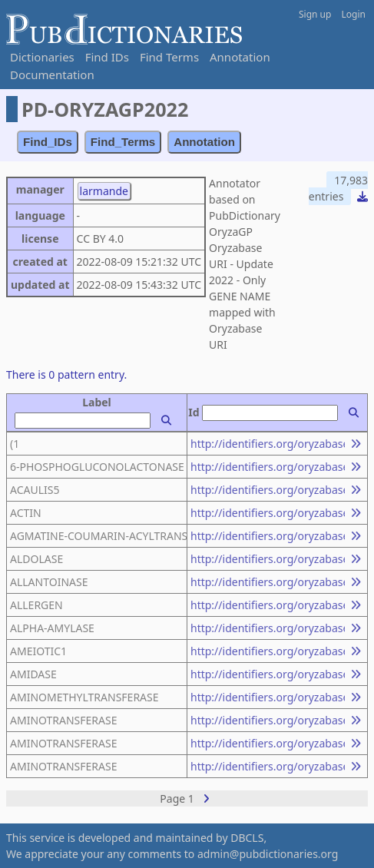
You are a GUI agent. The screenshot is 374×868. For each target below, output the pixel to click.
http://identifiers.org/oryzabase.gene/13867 (268, 743)
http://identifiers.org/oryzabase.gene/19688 (268, 697)
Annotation (240, 57)
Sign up (315, 14)
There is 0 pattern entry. (66, 374)
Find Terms (169, 57)
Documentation (52, 75)
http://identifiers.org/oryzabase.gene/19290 (268, 766)
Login (354, 14)
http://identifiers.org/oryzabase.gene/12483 (268, 720)
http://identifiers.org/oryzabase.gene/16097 (268, 467)
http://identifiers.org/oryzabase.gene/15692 (268, 628)
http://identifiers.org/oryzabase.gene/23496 (268, 536)
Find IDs (107, 57)
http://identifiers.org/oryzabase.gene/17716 (268, 513)
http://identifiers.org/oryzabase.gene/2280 (268, 605)
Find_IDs (48, 142)
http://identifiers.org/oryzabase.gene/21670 (268, 490)
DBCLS (247, 838)
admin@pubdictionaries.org (268, 854)
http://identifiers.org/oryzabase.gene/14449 (268, 559)
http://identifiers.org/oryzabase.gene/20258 (268, 582)
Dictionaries (42, 57)
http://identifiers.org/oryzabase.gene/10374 (268, 651)
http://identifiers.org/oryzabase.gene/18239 (268, 674)
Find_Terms (123, 142)
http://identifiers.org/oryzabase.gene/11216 (268, 444)
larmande (104, 191)
